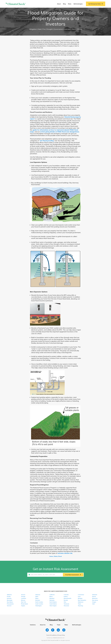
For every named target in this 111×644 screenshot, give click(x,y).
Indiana (66, 596)
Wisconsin (66, 606)
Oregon (94, 602)
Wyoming (80, 606)
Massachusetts (68, 598)
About (59, 4)
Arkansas (38, 595)
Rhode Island (24, 604)
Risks (70, 4)
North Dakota (53, 602)
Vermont (9, 606)
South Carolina (39, 604)
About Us (43, 625)
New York (24, 602)
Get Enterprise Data (96, 4)
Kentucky (9, 598)
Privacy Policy (61, 635)
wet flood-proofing (47, 141)
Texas (79, 604)
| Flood (79, 29)
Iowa (79, 596)
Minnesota (95, 598)
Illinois (51, 596)
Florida (9, 596)
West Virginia (53, 606)
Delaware (95, 595)
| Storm (74, 29)
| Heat (39, 29)
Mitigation (33, 29)
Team (59, 625)
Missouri (23, 600)
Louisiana (24, 598)
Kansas (94, 596)
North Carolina (39, 602)
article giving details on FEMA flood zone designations (60, 132)
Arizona (23, 595)
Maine (37, 598)
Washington (39, 606)
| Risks (55, 556)
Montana (38, 600)
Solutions (33, 625)
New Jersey (95, 600)
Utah (93, 604)
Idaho (37, 596)
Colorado (66, 595)
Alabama (9, 595)
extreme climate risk (65, 553)
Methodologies (78, 4)
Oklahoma (81, 602)
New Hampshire (82, 600)
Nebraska (52, 600)
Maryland (52, 598)
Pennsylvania (10, 604)
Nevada (66, 600)
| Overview (67, 29)
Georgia (23, 596)
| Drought (49, 29)
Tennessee (66, 604)
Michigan (80, 598)
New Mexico (10, 602)
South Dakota (53, 604)
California (52, 595)
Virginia (23, 606)
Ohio (65, 602)
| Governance (58, 29)
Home (51, 556)
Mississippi (10, 600)
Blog (64, 4)
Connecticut (81, 595)
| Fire (44, 29)
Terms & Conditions (51, 635)
